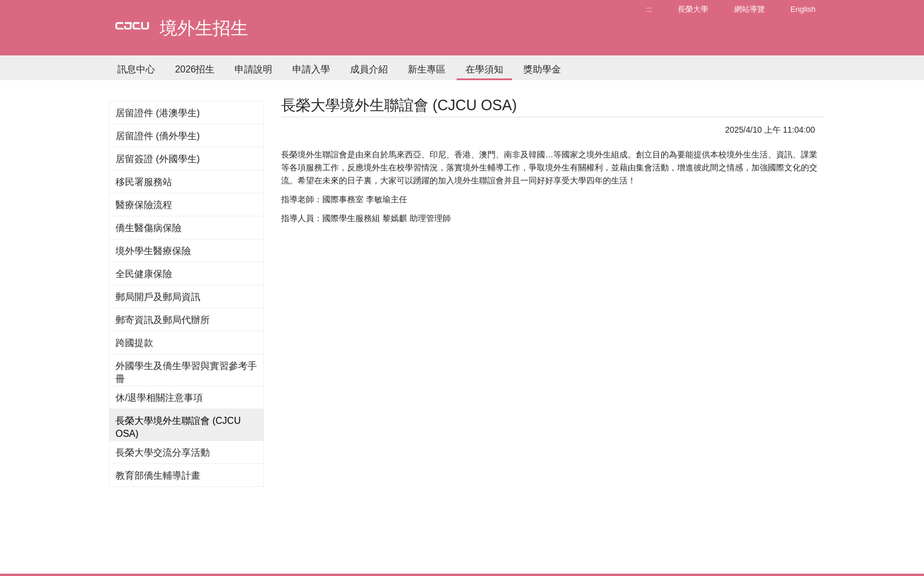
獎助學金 (542, 69)
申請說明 (253, 69)
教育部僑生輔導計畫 (158, 475)
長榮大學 (693, 9)
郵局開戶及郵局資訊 (158, 297)
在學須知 (484, 69)
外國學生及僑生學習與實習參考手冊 (186, 372)
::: (649, 9)
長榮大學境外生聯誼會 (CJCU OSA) (178, 427)
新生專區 (427, 69)
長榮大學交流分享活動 (163, 452)
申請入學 (311, 69)
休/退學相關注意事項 (159, 398)
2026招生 (195, 69)
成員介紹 (369, 69)
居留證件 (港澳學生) (158, 113)
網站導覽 (750, 9)
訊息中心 (136, 69)
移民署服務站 (144, 182)
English (803, 9)
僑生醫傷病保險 (148, 228)
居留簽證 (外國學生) (158, 159)
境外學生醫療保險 (153, 251)
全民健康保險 (144, 274)
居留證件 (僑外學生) (158, 136)
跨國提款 (134, 343)
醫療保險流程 (144, 205)
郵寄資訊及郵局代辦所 (163, 320)
